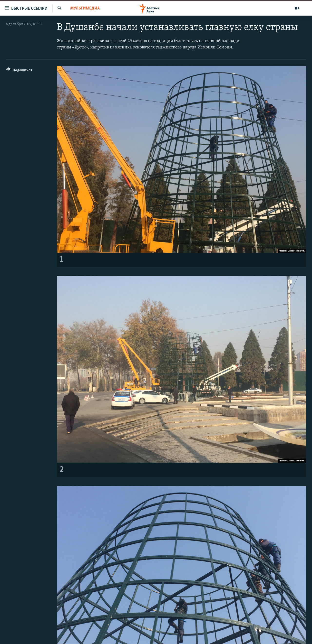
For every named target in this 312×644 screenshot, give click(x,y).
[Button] (19, 71)
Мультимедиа (85, 8)
